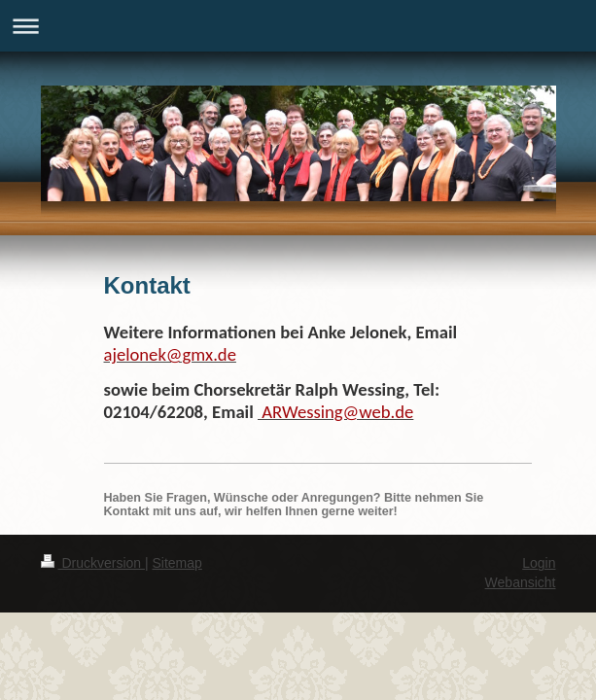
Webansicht (521, 582)
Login (539, 563)
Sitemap (177, 563)
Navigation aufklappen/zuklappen (298, 26)
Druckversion (93, 563)
